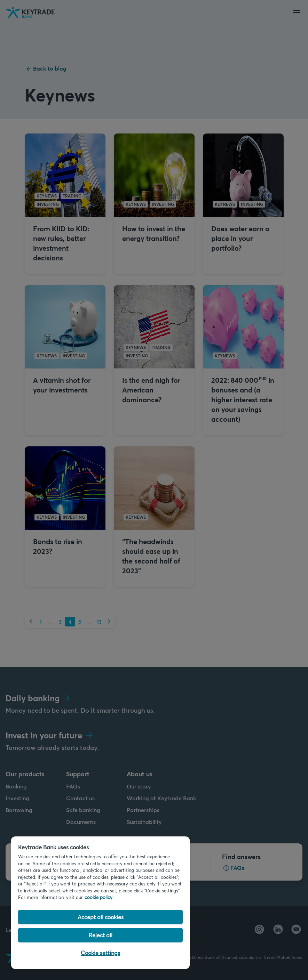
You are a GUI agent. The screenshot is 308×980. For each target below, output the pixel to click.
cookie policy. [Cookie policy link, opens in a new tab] (99, 897)
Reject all (101, 935)
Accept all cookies (101, 917)
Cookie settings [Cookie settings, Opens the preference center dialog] (100, 953)
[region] (100, 903)
